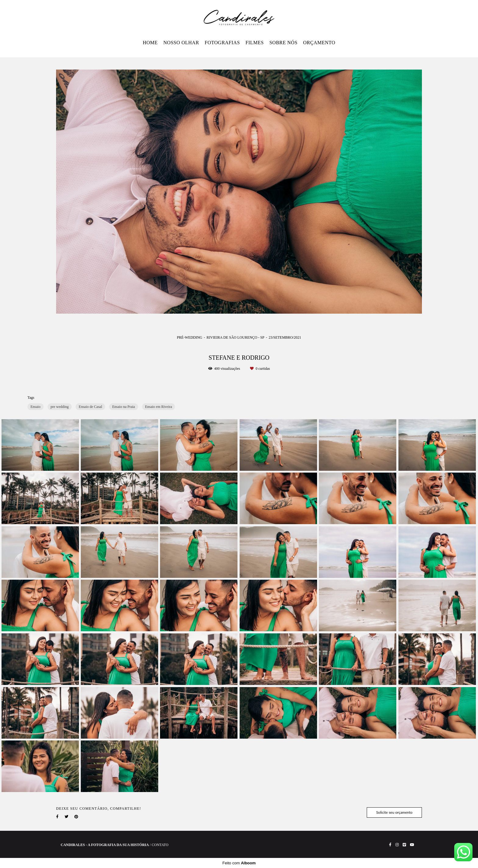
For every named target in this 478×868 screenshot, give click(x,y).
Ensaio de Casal (90, 407)
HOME (150, 43)
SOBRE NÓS (284, 43)
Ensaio (36, 407)
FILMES (255, 43)
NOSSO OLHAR (181, 43)
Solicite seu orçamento (394, 812)
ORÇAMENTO (319, 43)
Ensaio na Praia (124, 407)
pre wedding (60, 407)
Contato (160, 845)
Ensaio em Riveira (159, 407)
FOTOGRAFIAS (222, 43)
